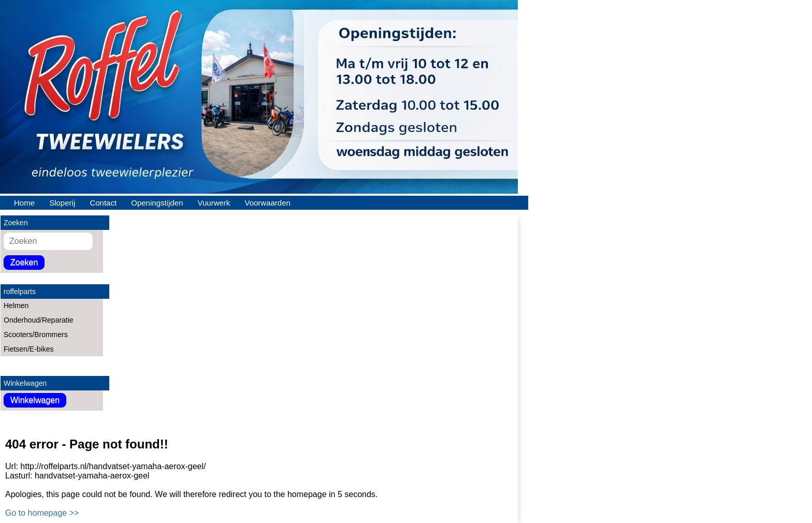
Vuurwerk (214, 203)
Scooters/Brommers (36, 335)
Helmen (16, 306)
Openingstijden (157, 203)
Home (24, 203)
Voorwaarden (268, 203)
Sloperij (62, 203)
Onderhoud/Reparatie (39, 320)
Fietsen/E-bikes (28, 349)
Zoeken (24, 262)
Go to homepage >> (42, 513)
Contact (103, 203)
